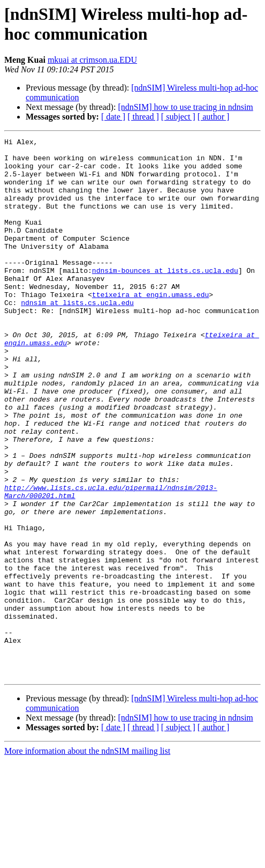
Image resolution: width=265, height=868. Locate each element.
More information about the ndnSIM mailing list (87, 859)
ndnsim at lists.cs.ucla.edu (77, 336)
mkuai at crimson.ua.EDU (92, 60)
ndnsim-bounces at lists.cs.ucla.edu (165, 298)
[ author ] (214, 117)
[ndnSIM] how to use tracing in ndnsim (185, 107)
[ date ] (113, 117)
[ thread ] (143, 117)
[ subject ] (178, 117)
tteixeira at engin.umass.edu (150, 327)
